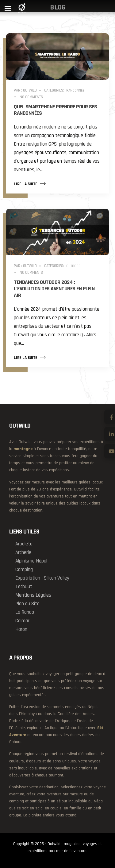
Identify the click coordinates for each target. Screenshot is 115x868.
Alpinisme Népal (31, 561)
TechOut (24, 587)
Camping (24, 570)
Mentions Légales (33, 595)
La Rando (25, 612)
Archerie (23, 552)
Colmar (22, 621)
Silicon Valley (57, 578)
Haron (21, 629)
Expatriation (28, 578)
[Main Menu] (8, 9)
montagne (23, 449)
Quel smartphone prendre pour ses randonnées (55, 110)
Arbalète (24, 544)
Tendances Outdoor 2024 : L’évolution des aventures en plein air (54, 289)
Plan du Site (27, 604)
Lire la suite (30, 183)
